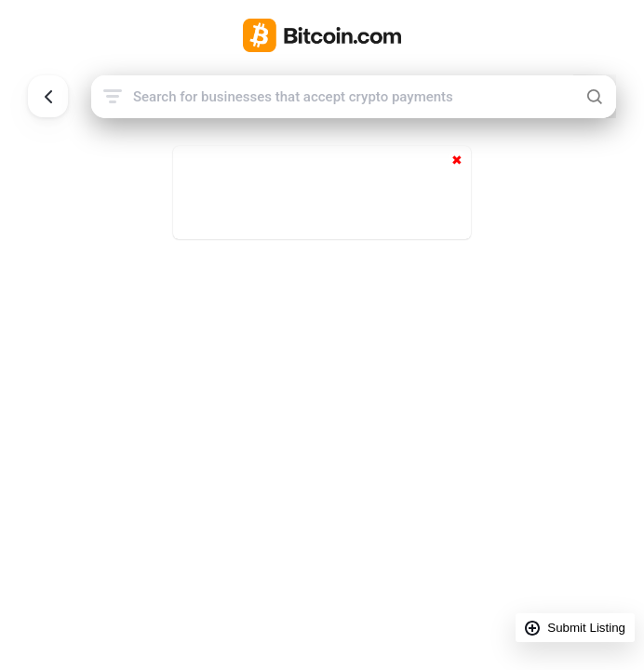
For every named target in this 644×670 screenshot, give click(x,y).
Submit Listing (586, 628)
